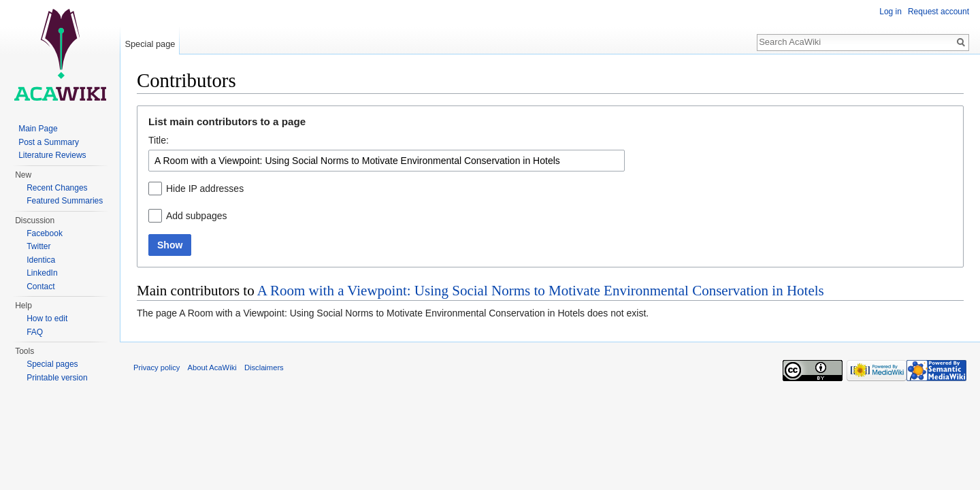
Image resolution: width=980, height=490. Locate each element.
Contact (40, 287)
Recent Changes (57, 188)
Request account (938, 12)
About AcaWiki (212, 367)
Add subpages (197, 216)
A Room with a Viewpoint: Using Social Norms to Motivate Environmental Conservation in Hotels (541, 291)
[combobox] (387, 161)
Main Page (38, 129)
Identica (41, 260)
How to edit (47, 318)
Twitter (38, 246)
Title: (159, 140)
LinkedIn (42, 273)
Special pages (52, 364)
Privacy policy (157, 367)
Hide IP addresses (205, 189)
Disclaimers (264, 367)
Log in (891, 12)
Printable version (57, 378)
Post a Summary (49, 142)
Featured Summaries (65, 201)
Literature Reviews (52, 155)
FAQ (35, 332)
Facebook (45, 233)
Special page (150, 44)
